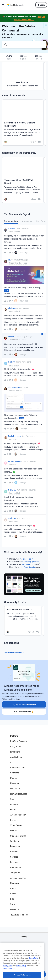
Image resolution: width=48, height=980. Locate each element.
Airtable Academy (18, 815)
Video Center (16, 825)
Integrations (16, 746)
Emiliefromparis (15, 436)
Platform (14, 736)
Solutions (15, 773)
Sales (13, 799)
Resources (15, 846)
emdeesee (12, 518)
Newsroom (15, 909)
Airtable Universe (18, 878)
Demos (13, 831)
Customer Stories (18, 836)
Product (14, 778)
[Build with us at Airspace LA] (23, 621)
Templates (15, 873)
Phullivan (12, 308)
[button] (3, 5)
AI (11, 762)
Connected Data (18, 768)
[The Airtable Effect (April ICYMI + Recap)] (23, 180)
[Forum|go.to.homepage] (15, 5)
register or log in (26, 559)
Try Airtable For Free (19, 915)
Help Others (41, 221)
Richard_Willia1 (15, 461)
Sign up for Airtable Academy (24, 704)
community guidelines (31, 562)
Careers (14, 894)
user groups (26, 564)
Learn (13, 809)
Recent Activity (11, 221)
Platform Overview (19, 741)
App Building (16, 757)
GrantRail (12, 228)
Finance (14, 804)
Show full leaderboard (14, 652)
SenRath (12, 362)
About (13, 888)
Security (24, 937)
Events (13, 820)
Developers (15, 862)
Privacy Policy (8, 977)
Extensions (15, 752)
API (24, 943)
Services (14, 857)
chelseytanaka (14, 387)
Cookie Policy (34, 970)
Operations (15, 789)
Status (13, 904)
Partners (14, 852)
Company (15, 883)
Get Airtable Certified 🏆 (24, 712)
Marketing (15, 783)
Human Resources (19, 794)
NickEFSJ (12, 490)
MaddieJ (12, 337)
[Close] (41, 958)
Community (16, 867)
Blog (12, 899)
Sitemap (24, 950)
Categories (27, 221)
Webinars (14, 841)
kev (10, 260)
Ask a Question (30, 567)
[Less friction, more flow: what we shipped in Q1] (23, 123)
